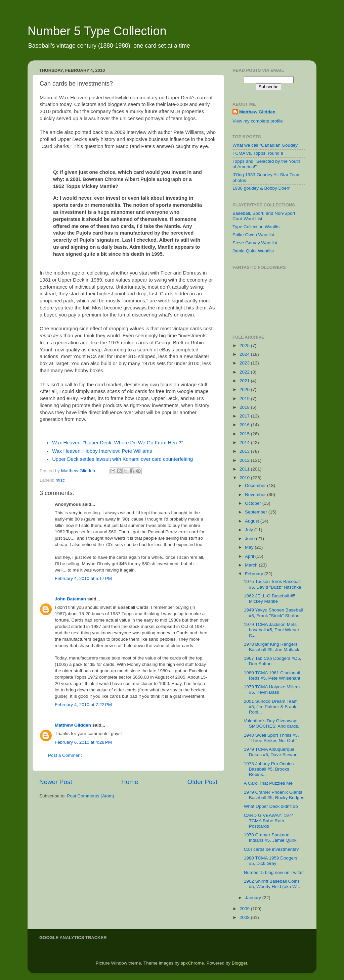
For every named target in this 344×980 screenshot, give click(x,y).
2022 (245, 372)
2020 (245, 389)
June (250, 538)
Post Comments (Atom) (91, 796)
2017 (245, 416)
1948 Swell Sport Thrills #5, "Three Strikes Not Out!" (271, 738)
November (256, 495)
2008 (245, 917)
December (256, 485)
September (257, 512)
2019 (245, 399)
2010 (245, 478)
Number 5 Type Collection (97, 31)
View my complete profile (258, 121)
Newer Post (56, 782)
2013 (245, 451)
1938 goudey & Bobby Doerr (261, 188)
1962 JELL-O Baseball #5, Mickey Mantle (270, 599)
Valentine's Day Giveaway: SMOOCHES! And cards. (272, 723)
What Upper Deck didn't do (271, 806)
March (252, 565)
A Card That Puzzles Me (268, 783)
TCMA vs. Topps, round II (258, 153)
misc (60, 480)
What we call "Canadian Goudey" (266, 145)
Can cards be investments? (271, 849)
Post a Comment (65, 755)
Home (130, 782)
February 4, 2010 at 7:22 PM (83, 705)
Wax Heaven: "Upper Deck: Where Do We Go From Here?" (118, 443)
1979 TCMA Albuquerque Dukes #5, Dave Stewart (271, 752)
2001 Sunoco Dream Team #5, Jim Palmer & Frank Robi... (271, 707)
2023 (245, 363)
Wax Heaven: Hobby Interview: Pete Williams (102, 451)
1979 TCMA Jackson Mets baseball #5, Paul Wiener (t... (272, 630)
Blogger (240, 963)
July (250, 530)
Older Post (202, 782)
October (254, 503)
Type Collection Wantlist (257, 227)
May (250, 547)
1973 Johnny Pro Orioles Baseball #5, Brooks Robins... (269, 769)
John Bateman (70, 599)
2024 (245, 354)
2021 (245, 381)
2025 (245, 346)
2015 (245, 434)
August (253, 521)
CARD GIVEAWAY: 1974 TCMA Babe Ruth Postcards (269, 821)
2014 (245, 443)
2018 (245, 407)
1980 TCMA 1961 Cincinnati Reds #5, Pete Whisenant (272, 675)
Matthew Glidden (73, 725)
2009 (245, 909)
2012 (245, 460)
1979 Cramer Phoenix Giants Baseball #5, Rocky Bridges (274, 795)
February (255, 574)
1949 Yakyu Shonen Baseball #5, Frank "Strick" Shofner (273, 613)
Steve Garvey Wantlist (255, 243)
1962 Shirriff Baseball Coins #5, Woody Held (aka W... (272, 884)
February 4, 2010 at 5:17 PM (83, 578)
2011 (245, 469)
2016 (245, 425)
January (254, 898)
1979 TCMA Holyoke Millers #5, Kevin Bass (272, 690)
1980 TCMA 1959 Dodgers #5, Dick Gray (271, 861)
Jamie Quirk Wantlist (253, 251)
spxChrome (192, 963)
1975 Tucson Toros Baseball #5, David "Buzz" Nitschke (273, 584)
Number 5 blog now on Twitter (274, 872)
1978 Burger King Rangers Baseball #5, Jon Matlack (272, 647)
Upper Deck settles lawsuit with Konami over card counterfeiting (122, 459)
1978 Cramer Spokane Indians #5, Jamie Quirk (270, 838)
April (250, 556)
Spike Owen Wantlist (253, 235)
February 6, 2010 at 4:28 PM (83, 742)
